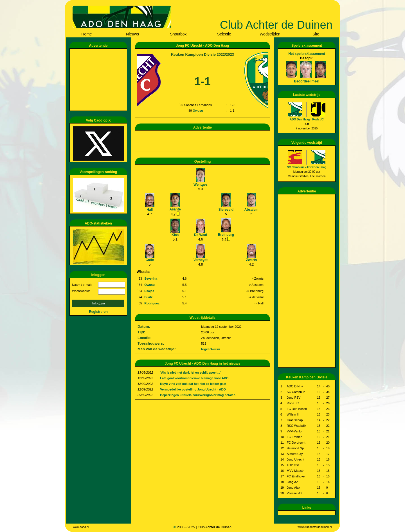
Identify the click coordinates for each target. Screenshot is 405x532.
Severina (151, 279)
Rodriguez (152, 303)
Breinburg (226, 235)
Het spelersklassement (307, 54)
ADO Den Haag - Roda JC (307, 119)
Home (86, 34)
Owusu (198, 111)
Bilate (148, 297)
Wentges (201, 185)
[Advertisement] (99, 80)
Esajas (149, 291)
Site (316, 34)
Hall (150, 210)
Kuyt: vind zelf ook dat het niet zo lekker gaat (193, 384)
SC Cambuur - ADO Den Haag (307, 167)
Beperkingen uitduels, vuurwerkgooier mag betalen (198, 395)
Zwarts (251, 260)
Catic (150, 260)
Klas (175, 235)
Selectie (224, 34)
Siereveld (226, 210)
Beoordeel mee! (307, 81)
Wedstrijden (270, 34)
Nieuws (132, 34)
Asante (175, 209)
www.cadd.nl (81, 527)
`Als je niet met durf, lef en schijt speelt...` (191, 372)
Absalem (251, 210)
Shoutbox (178, 34)
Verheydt (201, 260)
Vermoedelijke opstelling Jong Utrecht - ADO (193, 389)
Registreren (98, 312)
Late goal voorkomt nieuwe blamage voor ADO (194, 378)
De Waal (201, 235)
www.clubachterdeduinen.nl (315, 527)
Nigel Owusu (211, 349)
